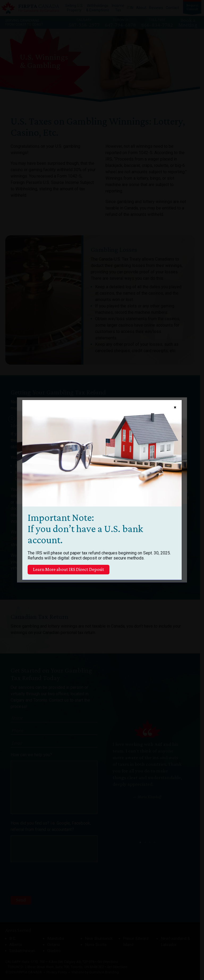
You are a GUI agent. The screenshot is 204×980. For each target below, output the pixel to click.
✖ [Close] (175, 407)
